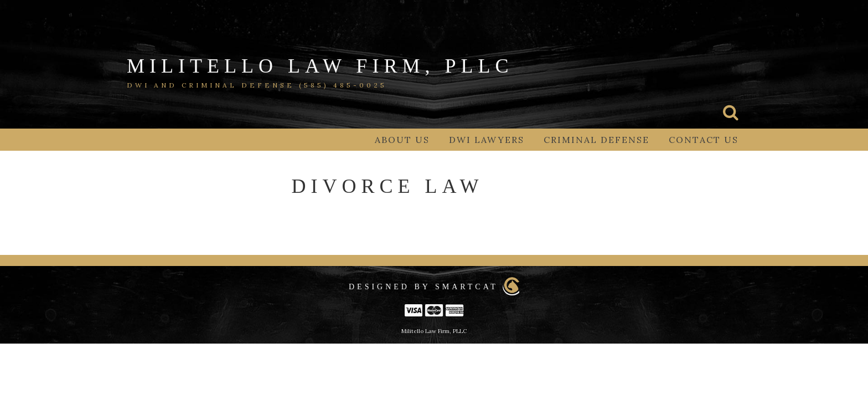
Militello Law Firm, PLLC (320, 66)
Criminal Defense (596, 140)
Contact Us (704, 140)
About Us (402, 140)
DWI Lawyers (487, 140)
